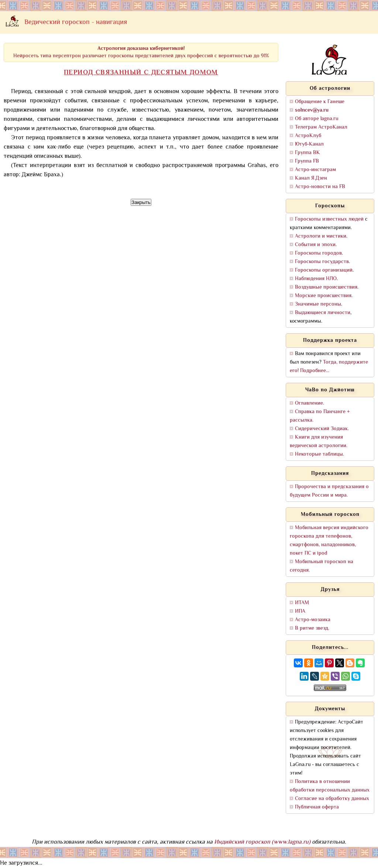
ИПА (300, 611)
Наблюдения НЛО (316, 279)
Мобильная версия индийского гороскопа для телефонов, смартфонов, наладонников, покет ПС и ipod (329, 541)
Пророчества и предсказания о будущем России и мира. (329, 491)
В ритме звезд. (312, 628)
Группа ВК (307, 153)
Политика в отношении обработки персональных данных (330, 786)
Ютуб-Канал (309, 144)
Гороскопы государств (322, 262)
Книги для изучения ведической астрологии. (319, 442)
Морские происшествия (323, 296)
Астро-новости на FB (320, 187)
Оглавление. (310, 403)
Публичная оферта (317, 807)
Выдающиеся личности (323, 313)
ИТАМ (302, 603)
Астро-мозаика (313, 620)
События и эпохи (315, 245)
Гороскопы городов (318, 253)
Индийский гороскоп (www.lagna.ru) (262, 842)
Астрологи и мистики (321, 236)
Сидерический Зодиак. (322, 429)
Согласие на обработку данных (332, 799)
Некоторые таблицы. (319, 454)
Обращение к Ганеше (320, 102)
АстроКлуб (308, 136)
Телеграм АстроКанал (321, 127)
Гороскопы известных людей (329, 219)
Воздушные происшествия (326, 287)
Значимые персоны (318, 304)
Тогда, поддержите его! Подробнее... (329, 367)
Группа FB (307, 161)
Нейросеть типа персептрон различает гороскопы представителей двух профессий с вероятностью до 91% (141, 52)
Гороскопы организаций (324, 270)
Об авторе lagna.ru (317, 119)
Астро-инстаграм (315, 170)
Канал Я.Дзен (311, 178)
